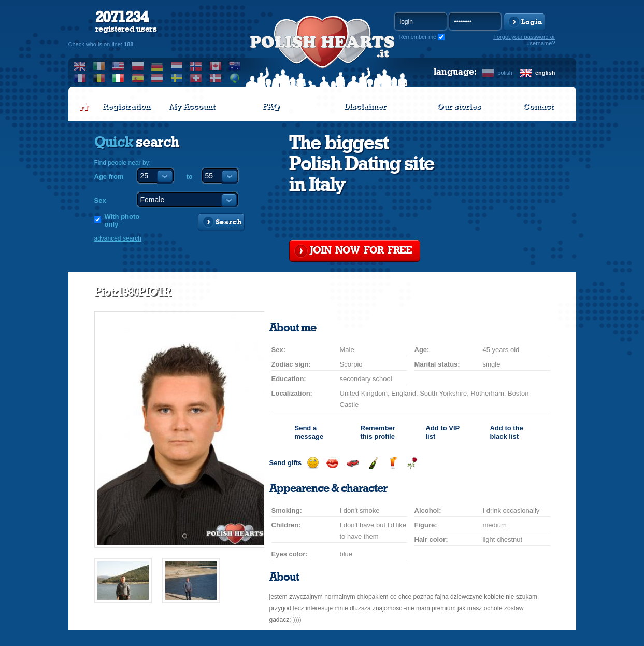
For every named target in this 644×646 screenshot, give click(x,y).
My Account (191, 106)
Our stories (459, 106)
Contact (538, 106)
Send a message (309, 432)
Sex (100, 200)
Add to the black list (507, 432)
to (190, 177)
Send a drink (392, 463)
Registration (126, 106)
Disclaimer (365, 106)
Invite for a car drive (353, 463)
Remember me (418, 37)
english (545, 73)
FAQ (271, 106)
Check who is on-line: (101, 44)
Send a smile (313, 463)
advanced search (118, 238)
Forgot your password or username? (524, 40)
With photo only (122, 220)
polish (505, 73)
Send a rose (412, 463)
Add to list (443, 432)
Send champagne (373, 463)
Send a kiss (332, 463)
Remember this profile (378, 432)
